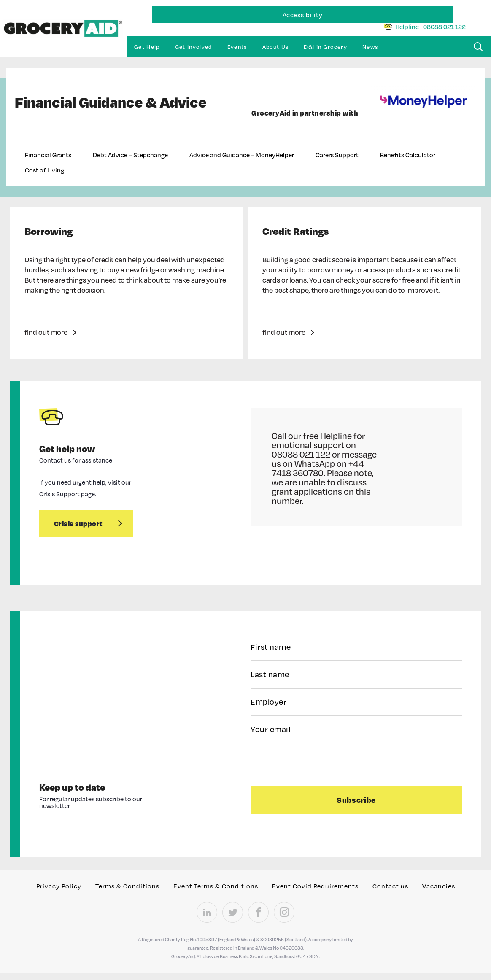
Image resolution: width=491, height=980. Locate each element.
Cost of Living (45, 170)
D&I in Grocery (325, 47)
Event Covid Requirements (315, 886)
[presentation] (302, 764)
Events (237, 47)
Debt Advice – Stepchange (130, 155)
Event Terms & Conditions (216, 886)
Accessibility (302, 15)
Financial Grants (48, 155)
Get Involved (194, 47)
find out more (46, 332)
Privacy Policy (59, 886)
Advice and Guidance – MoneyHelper (242, 155)
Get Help (147, 47)
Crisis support (78, 524)
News (370, 47)
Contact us (390, 886)
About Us (276, 47)
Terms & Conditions (127, 886)
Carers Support (337, 155)
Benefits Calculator (408, 155)
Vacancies (439, 886)
